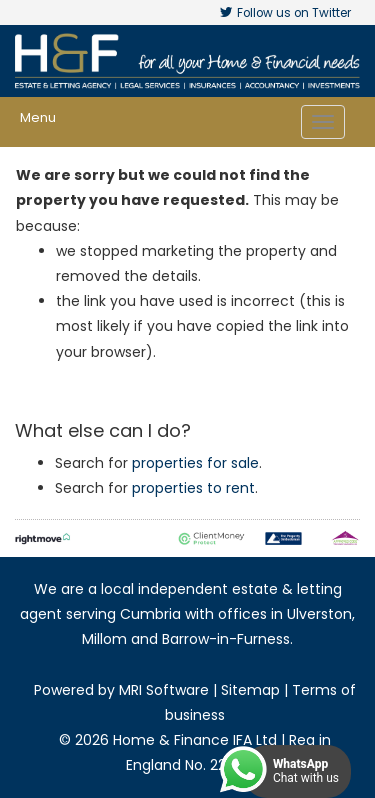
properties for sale (195, 463)
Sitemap (250, 690)
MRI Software (164, 690)
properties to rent (193, 488)
